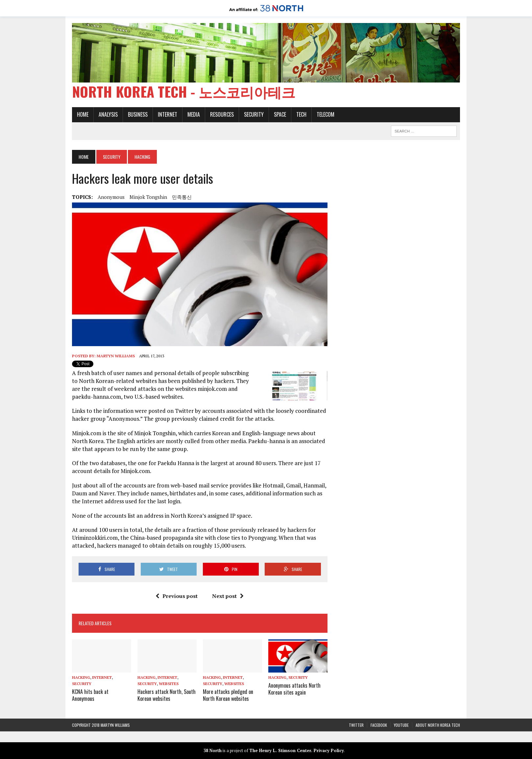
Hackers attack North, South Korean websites (167, 695)
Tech (301, 114)
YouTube (401, 725)
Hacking (81, 677)
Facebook (379, 725)
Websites (169, 684)
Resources (222, 114)
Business (138, 114)
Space (280, 114)
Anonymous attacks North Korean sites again (294, 689)
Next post (228, 596)
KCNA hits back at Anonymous (90, 695)
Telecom (326, 114)
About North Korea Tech (438, 725)
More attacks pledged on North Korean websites (228, 695)
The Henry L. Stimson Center (280, 750)
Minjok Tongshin (148, 197)
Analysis (108, 114)
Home (83, 114)
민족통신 (182, 197)
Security (254, 114)
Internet (168, 114)
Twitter (356, 725)
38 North (213, 750)
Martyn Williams (116, 356)
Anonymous (111, 197)
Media (194, 114)
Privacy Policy (329, 750)
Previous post (177, 596)
